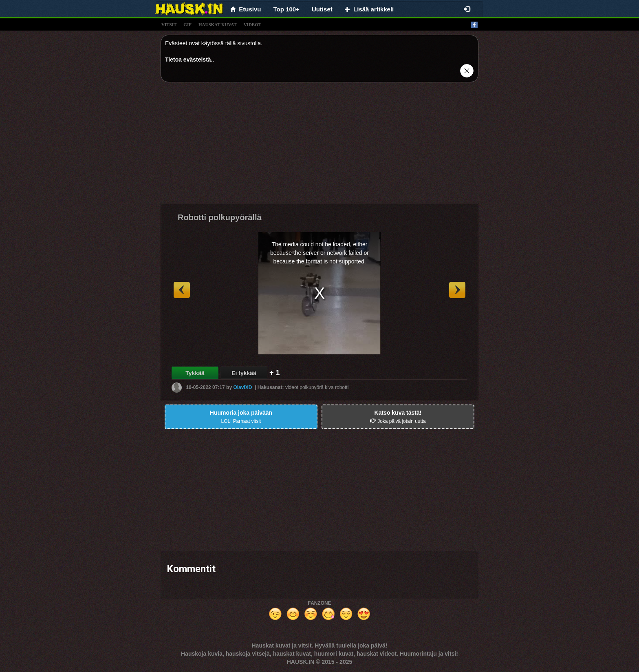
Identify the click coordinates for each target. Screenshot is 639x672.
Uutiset (322, 9)
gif (187, 24)
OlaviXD (242, 387)
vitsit (169, 24)
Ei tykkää (244, 373)
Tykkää (195, 373)
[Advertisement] (319, 146)
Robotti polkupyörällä (220, 217)
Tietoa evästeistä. (189, 60)
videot (252, 24)
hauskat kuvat (218, 24)
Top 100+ (286, 9)
